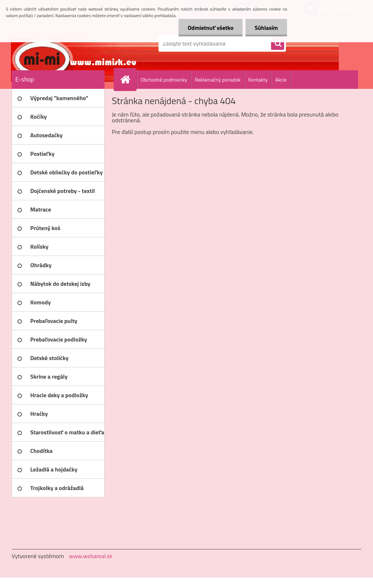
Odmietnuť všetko (211, 28)
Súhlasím (266, 28)
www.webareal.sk (91, 556)
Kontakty (258, 80)
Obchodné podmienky (164, 80)
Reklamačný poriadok (218, 80)
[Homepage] (128, 79)
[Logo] (62, 43)
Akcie (281, 80)
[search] (278, 44)
